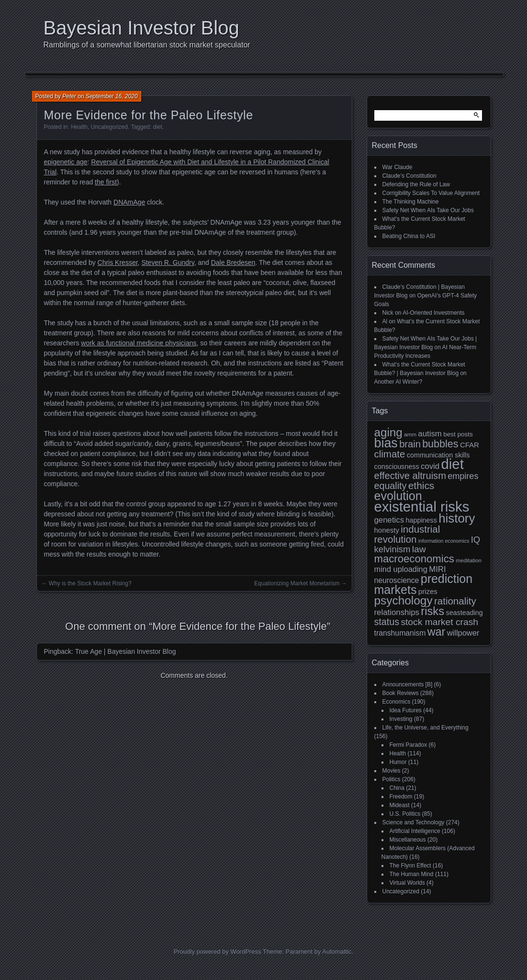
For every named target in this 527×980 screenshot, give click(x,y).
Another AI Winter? (398, 382)
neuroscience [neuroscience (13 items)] (397, 580)
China (397, 788)
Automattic (337, 952)
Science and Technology (414, 822)
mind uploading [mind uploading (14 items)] (401, 569)
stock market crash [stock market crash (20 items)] (439, 622)
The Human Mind (412, 874)
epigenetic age (66, 162)
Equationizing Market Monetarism (297, 583)
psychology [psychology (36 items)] (404, 600)
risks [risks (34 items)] (432, 611)
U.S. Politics (405, 814)
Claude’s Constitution (409, 176)
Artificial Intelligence (415, 831)
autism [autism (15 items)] (430, 434)
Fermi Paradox (409, 745)
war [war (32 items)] (437, 632)
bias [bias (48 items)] (386, 443)
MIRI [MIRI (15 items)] (437, 569)
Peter (69, 96)
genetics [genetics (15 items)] (389, 520)
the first (106, 182)
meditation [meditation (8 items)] (469, 560)
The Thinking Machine (411, 202)
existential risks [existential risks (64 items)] (422, 507)
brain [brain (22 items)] (410, 444)
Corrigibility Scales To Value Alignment (431, 193)
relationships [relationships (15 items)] (397, 612)
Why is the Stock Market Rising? (90, 583)
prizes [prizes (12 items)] (428, 591)
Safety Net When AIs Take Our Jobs (428, 210)
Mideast (400, 805)
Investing (401, 719)
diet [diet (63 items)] (453, 464)
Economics (397, 702)
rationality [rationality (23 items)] (455, 601)
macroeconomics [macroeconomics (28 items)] (414, 559)
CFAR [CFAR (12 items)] (470, 445)
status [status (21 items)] (387, 622)
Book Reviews (401, 693)
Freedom (401, 797)
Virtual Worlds (407, 883)
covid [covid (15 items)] (430, 466)
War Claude (398, 167)
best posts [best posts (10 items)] (458, 434)
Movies (392, 771)
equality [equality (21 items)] (391, 486)
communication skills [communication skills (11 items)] (438, 455)
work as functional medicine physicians (139, 343)
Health (79, 127)
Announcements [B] (408, 684)
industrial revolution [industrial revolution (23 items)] (407, 534)
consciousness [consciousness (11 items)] (397, 467)
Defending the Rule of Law (416, 184)
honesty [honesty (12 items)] (387, 530)
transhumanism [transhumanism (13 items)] (400, 633)
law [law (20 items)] (419, 549)
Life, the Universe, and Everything (426, 728)
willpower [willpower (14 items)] (463, 633)
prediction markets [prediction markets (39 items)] (424, 584)
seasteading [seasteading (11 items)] (464, 613)
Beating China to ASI (409, 236)
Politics (392, 779)
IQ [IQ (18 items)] (476, 540)
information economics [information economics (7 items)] (444, 541)
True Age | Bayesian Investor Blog (126, 651)
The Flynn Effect (410, 866)
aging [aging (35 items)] (388, 432)
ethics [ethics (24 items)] (421, 485)
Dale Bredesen (233, 262)
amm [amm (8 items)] (410, 434)
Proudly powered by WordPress (218, 952)
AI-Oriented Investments (433, 313)
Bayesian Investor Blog (141, 28)
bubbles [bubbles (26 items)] (440, 444)
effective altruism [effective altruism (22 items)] (410, 476)
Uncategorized (109, 127)
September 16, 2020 (112, 96)
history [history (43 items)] (457, 518)
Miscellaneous (408, 840)
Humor (398, 762)
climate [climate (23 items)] (390, 454)
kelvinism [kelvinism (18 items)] (392, 549)
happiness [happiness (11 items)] (421, 520)
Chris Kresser (118, 262)
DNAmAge (129, 202)
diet (157, 127)
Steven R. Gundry (168, 262)
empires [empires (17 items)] (463, 476)
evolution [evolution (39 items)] (398, 496)
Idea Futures (406, 710)
